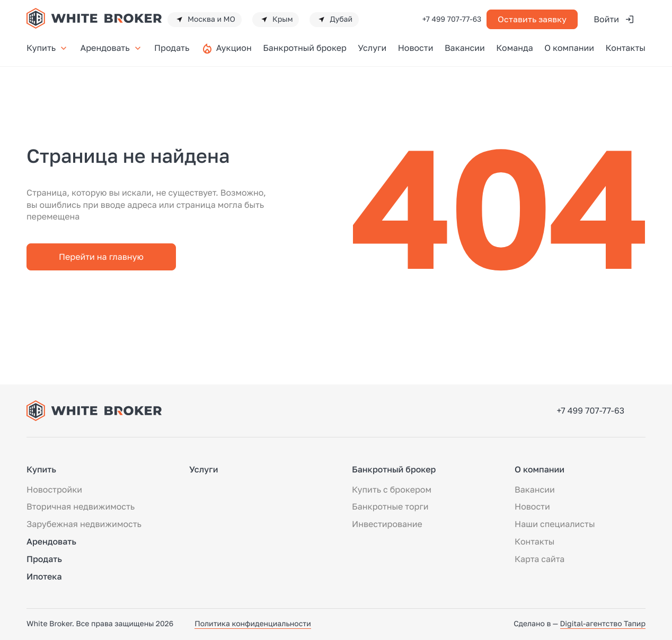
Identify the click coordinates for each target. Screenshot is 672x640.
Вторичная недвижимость (81, 506)
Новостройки (54, 489)
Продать (172, 48)
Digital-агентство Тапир (603, 624)
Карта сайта (540, 559)
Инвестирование (387, 524)
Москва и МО (205, 20)
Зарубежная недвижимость (84, 524)
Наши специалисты (555, 524)
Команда (515, 48)
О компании (569, 48)
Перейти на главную (101, 257)
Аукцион (234, 48)
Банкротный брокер (305, 48)
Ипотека (44, 576)
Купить (48, 48)
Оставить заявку (532, 19)
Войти (614, 19)
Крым (276, 20)
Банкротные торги (390, 506)
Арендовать (112, 48)
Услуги (372, 48)
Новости (416, 48)
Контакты (625, 48)
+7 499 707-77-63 (452, 19)
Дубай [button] (334, 20)
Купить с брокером (392, 489)
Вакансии (465, 48)
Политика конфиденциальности (253, 624)
